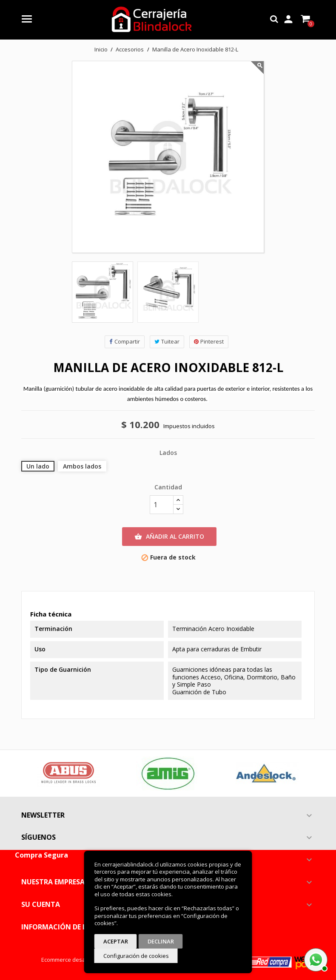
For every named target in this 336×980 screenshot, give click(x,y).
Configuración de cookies (136, 956)
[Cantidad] (162, 505)
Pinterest (209, 342)
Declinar (161, 941)
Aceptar (116, 941)
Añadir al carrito (169, 537)
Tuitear (167, 342)
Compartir (125, 342)
